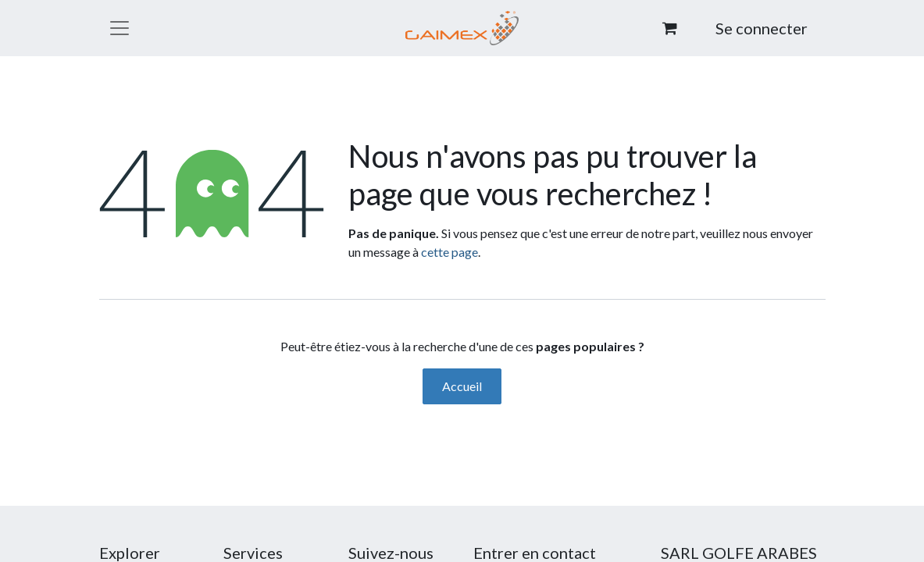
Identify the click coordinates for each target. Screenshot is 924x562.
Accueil (462, 386)
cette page (450, 252)
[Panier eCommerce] (669, 28)
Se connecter (762, 28)
